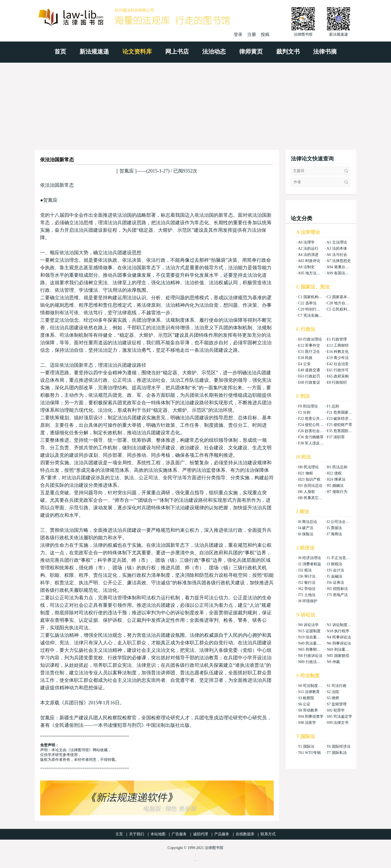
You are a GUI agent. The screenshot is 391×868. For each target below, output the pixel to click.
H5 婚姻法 (335, 486)
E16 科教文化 (338, 352)
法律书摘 (325, 52)
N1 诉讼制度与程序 (343, 625)
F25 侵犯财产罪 (339, 425)
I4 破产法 (306, 528)
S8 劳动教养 (308, 710)
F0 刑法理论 (308, 406)
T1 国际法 (306, 747)
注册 (252, 34)
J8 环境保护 (308, 601)
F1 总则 (333, 406)
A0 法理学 (306, 242)
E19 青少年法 (338, 358)
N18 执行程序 (338, 631)
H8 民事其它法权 (312, 498)
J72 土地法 (307, 595)
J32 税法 (305, 570)
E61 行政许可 (338, 370)
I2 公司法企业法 (340, 522)
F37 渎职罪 (336, 437)
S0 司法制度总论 (312, 686)
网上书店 (177, 52)
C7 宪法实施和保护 (314, 315)
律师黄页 (251, 52)
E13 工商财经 (338, 345)
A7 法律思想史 (339, 261)
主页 (119, 834)
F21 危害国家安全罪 (343, 412)
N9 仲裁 (333, 662)
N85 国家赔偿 (338, 656)
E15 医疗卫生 (309, 352)
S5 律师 (333, 698)
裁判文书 (288, 52)
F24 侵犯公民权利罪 (315, 425)
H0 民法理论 (308, 467)
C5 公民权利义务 (341, 309)
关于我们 (137, 834)
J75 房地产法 (337, 595)
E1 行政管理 (337, 339)
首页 (60, 52)
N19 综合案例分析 (313, 637)
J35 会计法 (335, 570)
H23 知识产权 (309, 479)
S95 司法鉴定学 (339, 717)
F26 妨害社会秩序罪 (315, 431)
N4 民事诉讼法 (339, 637)
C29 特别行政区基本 (315, 309)
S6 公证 (304, 704)
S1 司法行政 (337, 686)
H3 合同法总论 (310, 486)
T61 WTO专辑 (309, 753)
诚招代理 (201, 834)
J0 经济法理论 (310, 558)
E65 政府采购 (338, 376)
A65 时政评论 (309, 261)
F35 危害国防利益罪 (343, 431)
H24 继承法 (336, 479)
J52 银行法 (307, 583)
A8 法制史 (306, 267)
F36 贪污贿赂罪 (311, 437)
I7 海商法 (334, 534)
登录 (238, 34)
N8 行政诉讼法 (310, 656)
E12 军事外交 (309, 345)
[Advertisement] (195, 103)
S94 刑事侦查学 (311, 717)
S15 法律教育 (309, 692)
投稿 (265, 34)
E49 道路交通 (309, 370)
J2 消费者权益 (310, 564)
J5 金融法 (334, 576)
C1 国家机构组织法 (314, 297)
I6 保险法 (306, 534)
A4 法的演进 (308, 255)
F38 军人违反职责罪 (315, 443)
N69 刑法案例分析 (342, 650)
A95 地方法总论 (311, 273)
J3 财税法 (334, 564)
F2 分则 (304, 412)
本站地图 (158, 834)
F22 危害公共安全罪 (315, 419)
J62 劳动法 (307, 589)
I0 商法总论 (308, 522)
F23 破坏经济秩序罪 (343, 419)
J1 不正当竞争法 (340, 558)
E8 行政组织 (337, 382)
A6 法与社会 (337, 255)
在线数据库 (245, 834)
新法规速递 (94, 52)
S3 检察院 (306, 698)
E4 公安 (304, 364)
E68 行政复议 (309, 382)
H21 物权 (306, 473)
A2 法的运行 (308, 248)
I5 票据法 (334, 528)
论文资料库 (137, 52)
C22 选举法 (307, 303)
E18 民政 (305, 358)
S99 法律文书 (338, 723)
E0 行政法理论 (310, 339)
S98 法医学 (307, 723)
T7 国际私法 (337, 753)
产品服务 (222, 834)
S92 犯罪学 (336, 710)
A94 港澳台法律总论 (343, 267)
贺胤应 (127, 171)
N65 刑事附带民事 (313, 650)
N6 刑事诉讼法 (339, 643)
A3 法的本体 (337, 248)
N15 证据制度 (309, 631)
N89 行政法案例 (311, 662)
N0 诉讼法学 (308, 625)
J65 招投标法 (337, 589)
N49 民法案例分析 (313, 643)
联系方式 (268, 834)
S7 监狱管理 (337, 704)
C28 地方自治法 (340, 303)
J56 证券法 (335, 583)
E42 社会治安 (338, 364)
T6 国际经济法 (339, 747)
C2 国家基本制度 (341, 297)
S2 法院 (333, 692)
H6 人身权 (307, 492)
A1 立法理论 (337, 242)
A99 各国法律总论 (341, 273)
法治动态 (214, 52)
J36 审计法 (307, 576)
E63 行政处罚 (309, 376)
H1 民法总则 (337, 467)
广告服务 (179, 834)
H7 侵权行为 (337, 492)
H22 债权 (334, 473)
